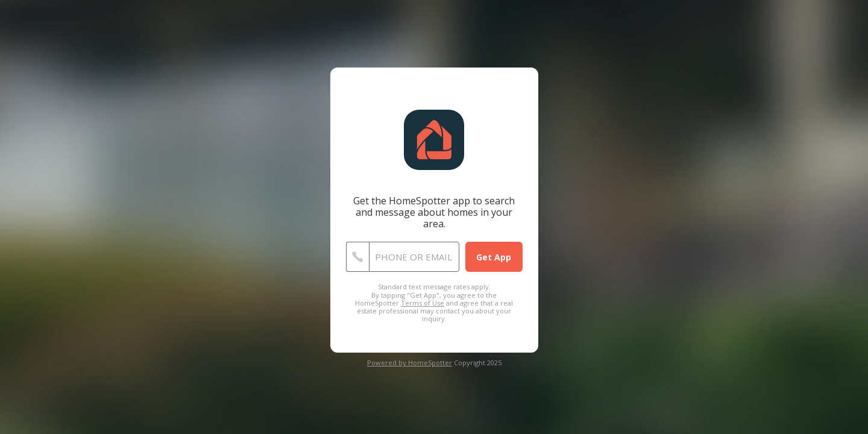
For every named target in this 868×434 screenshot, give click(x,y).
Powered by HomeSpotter (410, 363)
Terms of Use (423, 303)
